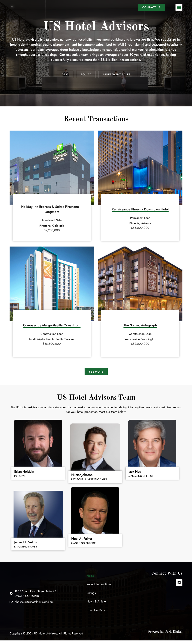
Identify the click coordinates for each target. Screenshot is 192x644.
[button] (179, 9)
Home (90, 579)
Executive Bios (96, 613)
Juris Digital (174, 635)
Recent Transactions (99, 588)
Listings (91, 596)
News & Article (96, 605)
